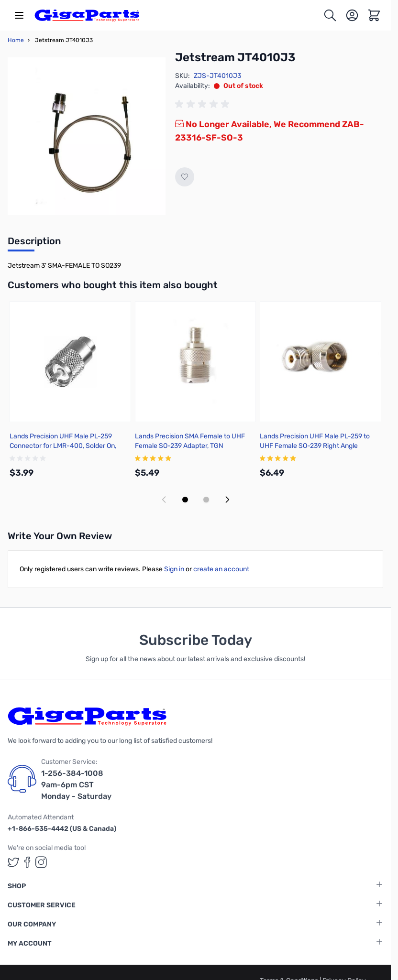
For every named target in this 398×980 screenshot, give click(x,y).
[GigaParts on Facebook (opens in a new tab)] (27, 862)
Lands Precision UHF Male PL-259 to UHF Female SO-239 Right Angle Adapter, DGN (315, 446)
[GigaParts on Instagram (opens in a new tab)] (41, 862)
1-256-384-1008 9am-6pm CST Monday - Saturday (76, 785)
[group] (204, 104)
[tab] (34, 244)
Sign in (174, 569)
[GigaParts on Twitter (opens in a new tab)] (13, 862)
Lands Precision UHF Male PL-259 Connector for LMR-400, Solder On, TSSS (63, 446)
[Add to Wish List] (185, 177)
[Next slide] (227, 500)
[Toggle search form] (330, 15)
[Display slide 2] (206, 500)
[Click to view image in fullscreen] (87, 136)
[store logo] (87, 15)
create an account (221, 569)
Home (16, 40)
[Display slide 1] (185, 500)
